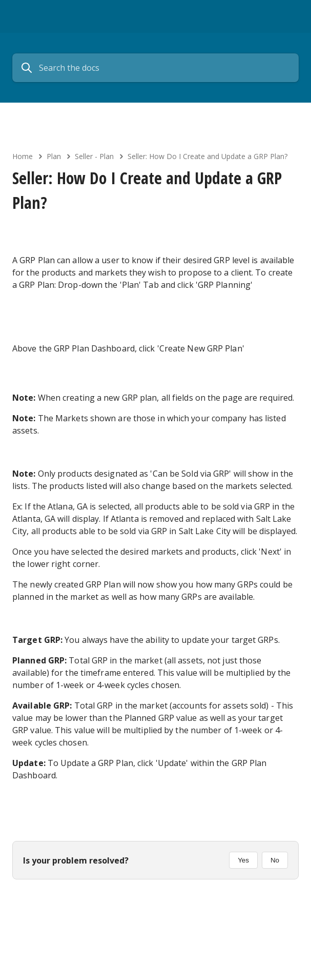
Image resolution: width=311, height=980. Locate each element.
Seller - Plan (94, 156)
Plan (54, 156)
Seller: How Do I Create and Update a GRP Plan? (208, 156)
